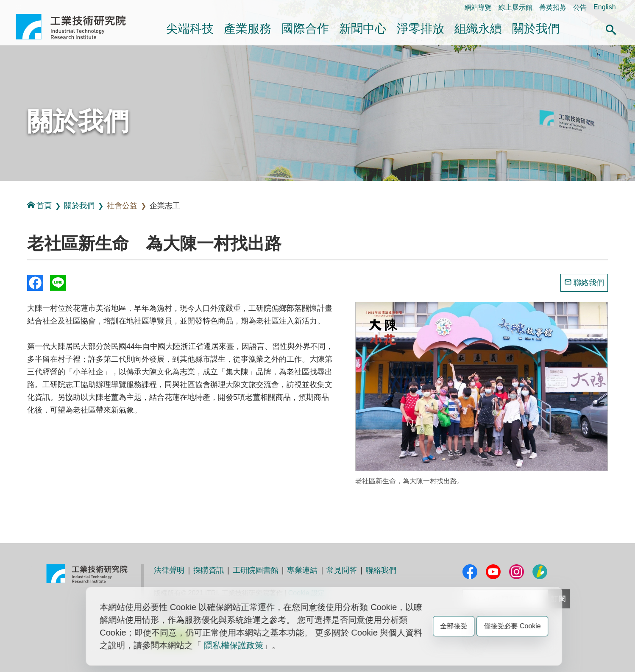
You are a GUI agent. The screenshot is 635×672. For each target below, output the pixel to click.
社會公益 (122, 206)
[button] (611, 28)
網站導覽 (478, 7)
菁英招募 (553, 7)
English (604, 7)
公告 (580, 7)
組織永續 (478, 29)
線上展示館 (515, 7)
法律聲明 (169, 570)
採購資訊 (209, 570)
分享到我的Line (58, 283)
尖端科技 (190, 29)
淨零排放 (421, 29)
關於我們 (536, 29)
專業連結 (302, 570)
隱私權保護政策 (234, 645)
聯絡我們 (589, 283)
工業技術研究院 (77, 27)
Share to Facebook (35, 283)
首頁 (39, 205)
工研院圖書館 (256, 570)
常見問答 (342, 570)
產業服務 (248, 29)
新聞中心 (363, 29)
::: (18, 7)
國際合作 (305, 29)
